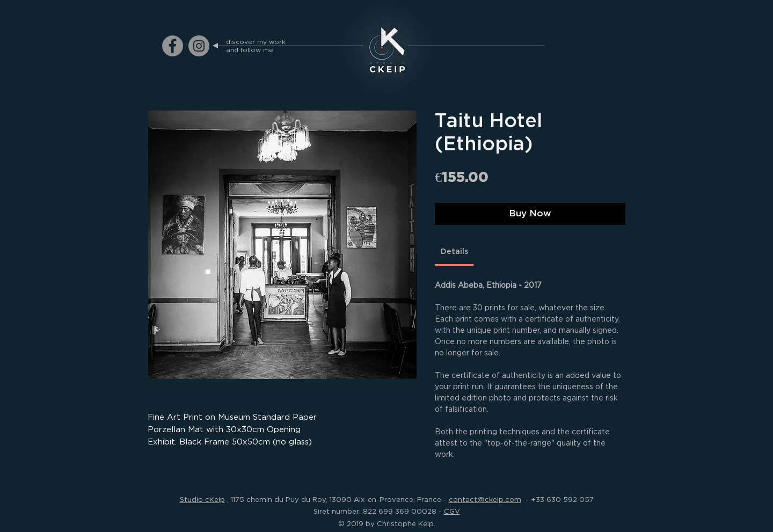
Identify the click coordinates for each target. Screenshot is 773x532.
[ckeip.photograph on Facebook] (173, 46)
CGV (452, 511)
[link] (454, 252)
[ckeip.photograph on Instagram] (199, 46)
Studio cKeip (202, 499)
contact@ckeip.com (485, 499)
